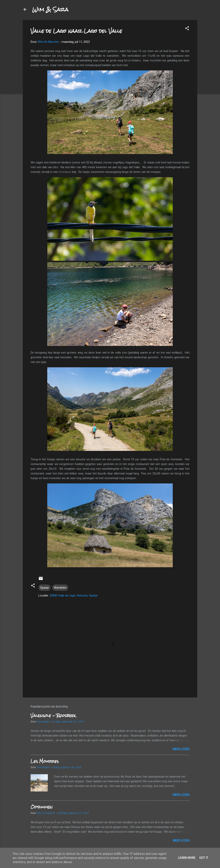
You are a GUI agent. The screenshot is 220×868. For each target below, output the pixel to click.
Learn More (187, 858)
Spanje (45, 588)
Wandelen (60, 588)
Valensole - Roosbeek (53, 715)
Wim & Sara (50, 9)
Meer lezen (181, 749)
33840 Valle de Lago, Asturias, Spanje (74, 595)
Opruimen (42, 807)
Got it (204, 858)
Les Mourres (45, 761)
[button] (187, 29)
